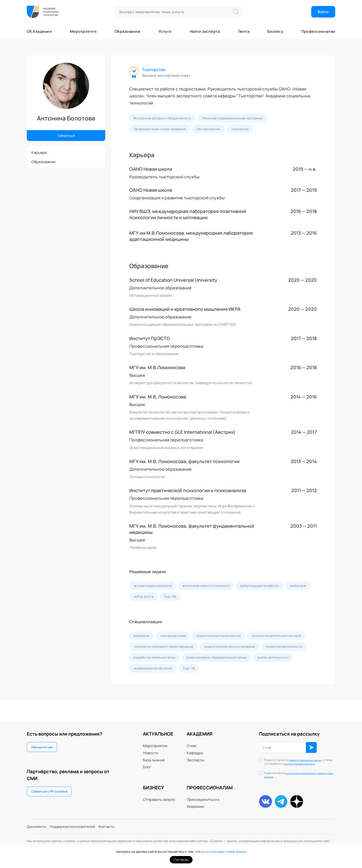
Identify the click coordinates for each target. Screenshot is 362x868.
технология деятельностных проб (160, 650)
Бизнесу (275, 31)
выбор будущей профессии (269, 587)
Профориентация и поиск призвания (162, 130)
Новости (151, 748)
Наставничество (214, 130)
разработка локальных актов (272, 662)
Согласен (181, 860)
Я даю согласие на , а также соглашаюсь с (297, 760)
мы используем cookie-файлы (224, 852)
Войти (323, 12)
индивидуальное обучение (274, 673)
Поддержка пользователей (75, 826)
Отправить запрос (159, 795)
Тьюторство (155, 70)
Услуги (165, 31)
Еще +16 (140, 685)
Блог (147, 763)
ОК (313, 743)
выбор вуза (142, 599)
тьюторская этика (176, 639)
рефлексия (142, 639)
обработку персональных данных (297, 758)
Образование (127, 31)
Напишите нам (43, 743)
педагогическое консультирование (161, 662)
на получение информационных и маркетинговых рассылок (299, 775)
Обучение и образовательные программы (237, 118)
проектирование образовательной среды (166, 673)
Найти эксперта (205, 31)
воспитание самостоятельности (212, 587)
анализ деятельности (225, 673)
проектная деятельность (219, 662)
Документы (37, 826)
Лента (244, 31)
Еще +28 (201, 599)
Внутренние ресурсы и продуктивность (164, 118)
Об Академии (39, 31)
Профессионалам (318, 31)
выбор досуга (173, 599)
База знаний (154, 755)
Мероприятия (83, 31)
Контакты (111, 826)
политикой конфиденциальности (294, 762)
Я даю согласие (299, 775)
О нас (192, 741)
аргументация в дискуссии (155, 587)
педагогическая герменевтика (225, 639)
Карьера (39, 153)
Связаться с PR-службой (51, 788)
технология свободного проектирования (229, 650)
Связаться (66, 135)
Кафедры (195, 748)
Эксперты (195, 755)
